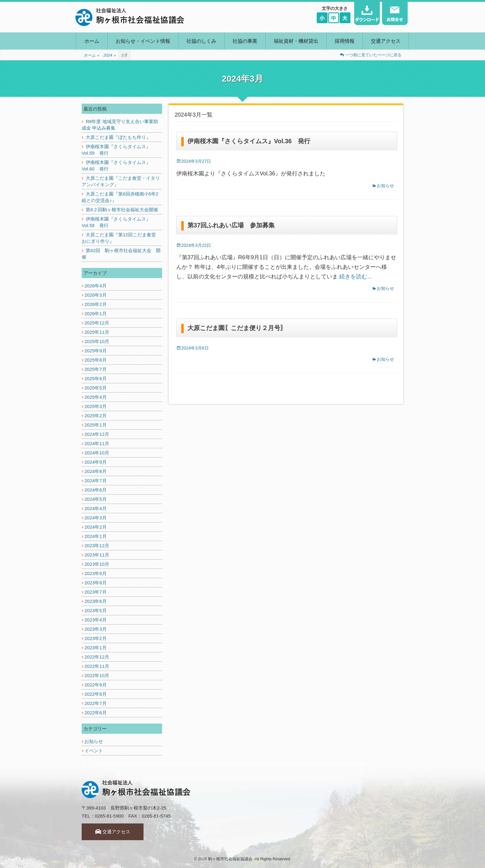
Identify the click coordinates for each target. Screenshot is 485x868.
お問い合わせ (395, 13)
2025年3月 (96, 406)
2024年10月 (97, 453)
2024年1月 (96, 536)
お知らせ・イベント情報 (143, 41)
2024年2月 (96, 527)
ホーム (92, 41)
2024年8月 (96, 471)
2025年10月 (97, 341)
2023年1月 (96, 648)
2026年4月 (96, 286)
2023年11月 (97, 555)
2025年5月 (96, 388)
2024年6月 (96, 490)
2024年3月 (96, 518)
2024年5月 (96, 499)
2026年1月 (96, 314)
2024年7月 (96, 481)
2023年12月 (97, 546)
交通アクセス (386, 41)
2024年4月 (96, 508)
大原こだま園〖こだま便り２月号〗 (237, 328)
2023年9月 (96, 573)
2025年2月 (96, 416)
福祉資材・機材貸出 (296, 41)
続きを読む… (356, 277)
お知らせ (385, 186)
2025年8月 (96, 360)
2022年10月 (97, 675)
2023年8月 (96, 583)
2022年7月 (96, 703)
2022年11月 (97, 666)
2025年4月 (96, 397)
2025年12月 (97, 323)
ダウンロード (367, 13)
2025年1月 (96, 425)
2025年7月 (96, 369)
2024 (110, 55)
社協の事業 (245, 41)
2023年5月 (96, 610)
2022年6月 (96, 713)
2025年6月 (96, 378)
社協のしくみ (201, 41)
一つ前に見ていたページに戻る (371, 55)
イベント (94, 751)
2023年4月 (96, 620)
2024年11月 (97, 443)
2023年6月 (96, 601)
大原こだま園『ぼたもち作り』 (118, 137)
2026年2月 (96, 304)
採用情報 (345, 41)
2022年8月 (96, 694)
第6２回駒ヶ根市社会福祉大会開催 (122, 210)
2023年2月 (96, 638)
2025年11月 (97, 332)
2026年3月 (96, 295)
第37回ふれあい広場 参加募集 (231, 225)
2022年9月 (96, 685)
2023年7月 (96, 592)
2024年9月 (96, 462)
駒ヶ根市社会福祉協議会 (230, 859)
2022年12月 (97, 657)
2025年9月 (96, 351)
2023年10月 (97, 564)
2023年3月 (96, 629)
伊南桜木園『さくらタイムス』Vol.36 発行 (249, 141)
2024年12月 (97, 434)
